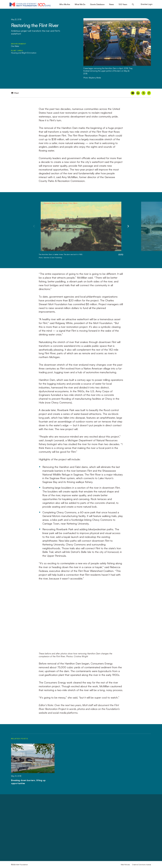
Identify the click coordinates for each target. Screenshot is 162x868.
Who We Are (65, 4)
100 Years (123, 4)
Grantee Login (147, 4)
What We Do (80, 4)
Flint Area (17, 50)
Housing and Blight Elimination (24, 53)
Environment (19, 44)
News (112, 4)
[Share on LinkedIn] (138, 93)
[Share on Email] (132, 93)
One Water (15, 46)
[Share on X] (143, 93)
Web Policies (125, 865)
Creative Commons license (142, 865)
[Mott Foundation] (30, 4)
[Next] (128, 226)
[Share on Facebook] (149, 93)
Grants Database (97, 4)
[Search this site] (133, 5)
